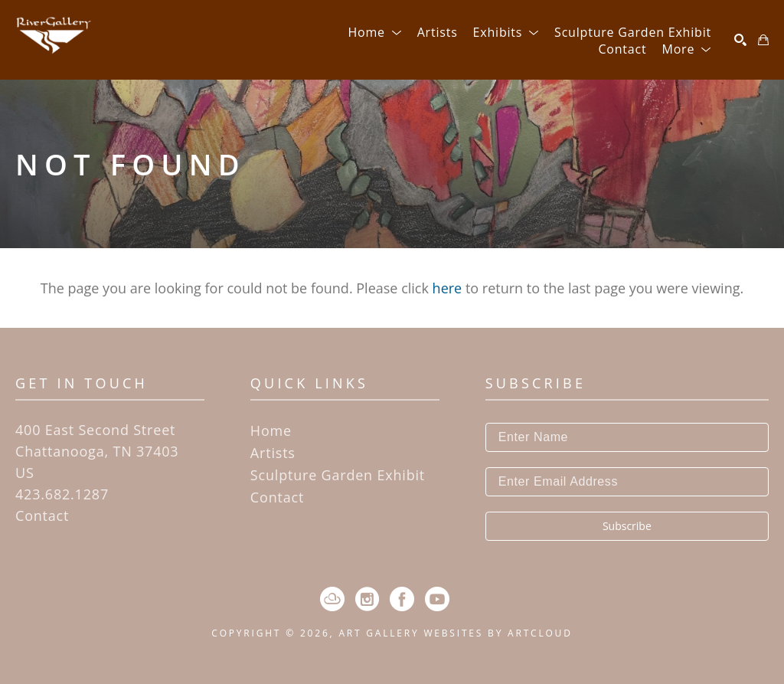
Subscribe (627, 526)
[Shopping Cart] (763, 40)
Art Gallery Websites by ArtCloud (455, 633)
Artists (273, 453)
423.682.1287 (62, 494)
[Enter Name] (627, 437)
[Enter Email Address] (627, 482)
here (448, 288)
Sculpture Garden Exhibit (338, 475)
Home (271, 430)
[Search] (740, 40)
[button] (374, 32)
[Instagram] (367, 599)
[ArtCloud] (332, 599)
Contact (42, 515)
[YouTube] (437, 599)
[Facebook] (402, 599)
